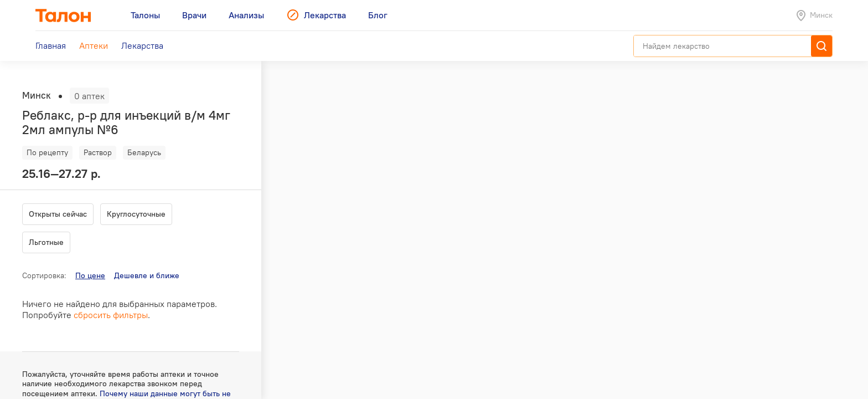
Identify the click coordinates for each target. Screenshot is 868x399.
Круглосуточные (136, 214)
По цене (90, 275)
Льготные (46, 242)
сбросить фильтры (111, 315)
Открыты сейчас (58, 214)
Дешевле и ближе (147, 275)
